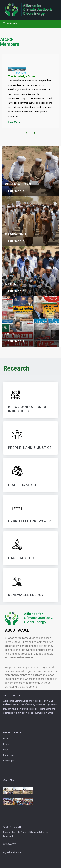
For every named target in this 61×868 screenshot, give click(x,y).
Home (6, 738)
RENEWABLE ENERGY (26, 595)
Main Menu (11, 23)
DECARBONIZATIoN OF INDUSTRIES (28, 409)
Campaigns (9, 761)
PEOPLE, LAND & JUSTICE (30, 448)
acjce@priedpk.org (12, 852)
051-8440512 (10, 844)
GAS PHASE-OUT (22, 558)
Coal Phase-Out (23, 485)
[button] (27, 133)
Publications (9, 755)
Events (6, 744)
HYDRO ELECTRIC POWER (30, 521)
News (6, 750)
